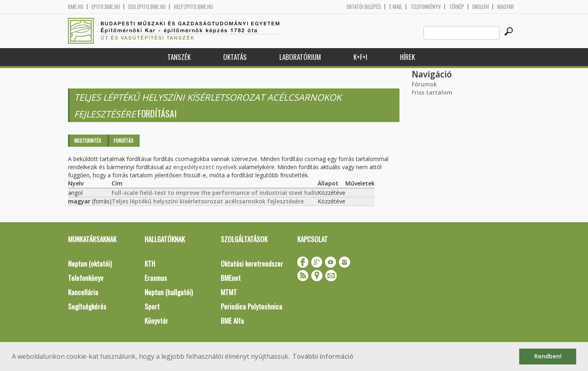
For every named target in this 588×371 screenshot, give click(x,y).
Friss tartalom (432, 92)
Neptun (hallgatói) (169, 292)
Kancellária (83, 292)
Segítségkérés (87, 306)
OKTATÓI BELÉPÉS (364, 7)
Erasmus (156, 278)
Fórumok (424, 84)
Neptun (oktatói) (90, 264)
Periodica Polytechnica (251, 306)
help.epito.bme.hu (193, 7)
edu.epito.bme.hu (147, 7)
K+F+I (360, 57)
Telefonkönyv (426, 7)
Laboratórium (300, 57)
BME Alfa (232, 321)
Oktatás (235, 57)
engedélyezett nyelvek (205, 167)
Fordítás (124, 140)
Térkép (457, 7)
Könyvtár (156, 321)
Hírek (407, 57)
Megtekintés (88, 140)
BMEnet (231, 278)
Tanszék (179, 57)
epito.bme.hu (106, 7)
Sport (152, 306)
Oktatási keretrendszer (252, 264)
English (481, 7)
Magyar (506, 7)
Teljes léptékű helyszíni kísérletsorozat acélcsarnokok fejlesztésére (208, 201)
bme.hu (76, 7)
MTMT (229, 292)
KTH (150, 264)
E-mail (396, 7)
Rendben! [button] (548, 356)
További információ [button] (323, 356)
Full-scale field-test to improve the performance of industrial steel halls (215, 193)
